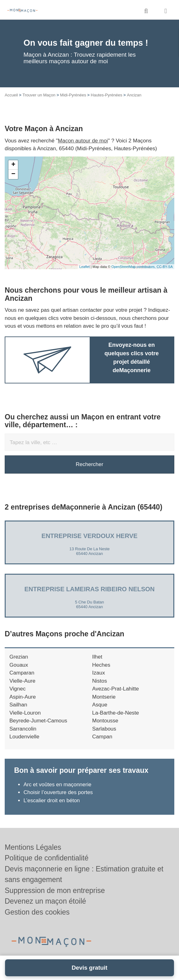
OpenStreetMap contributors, (134, 267)
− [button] (13, 174)
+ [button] (13, 165)
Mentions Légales (33, 847)
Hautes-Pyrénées (107, 95)
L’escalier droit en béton (52, 800)
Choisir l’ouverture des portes (58, 792)
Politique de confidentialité (47, 858)
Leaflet (84, 267)
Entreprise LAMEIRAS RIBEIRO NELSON (90, 589)
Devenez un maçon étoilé (45, 901)
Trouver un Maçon (39, 95)
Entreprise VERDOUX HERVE (89, 536)
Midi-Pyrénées (73, 95)
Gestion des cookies (37, 912)
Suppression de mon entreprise (55, 890)
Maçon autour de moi (83, 141)
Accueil (11, 95)
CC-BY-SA (165, 267)
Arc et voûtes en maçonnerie (57, 785)
